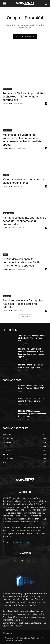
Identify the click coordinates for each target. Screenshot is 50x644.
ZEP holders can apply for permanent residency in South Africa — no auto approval (21, 262)
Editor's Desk (7, 103)
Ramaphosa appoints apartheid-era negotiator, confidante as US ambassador (24, 221)
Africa (5, 255)
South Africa (7, 89)
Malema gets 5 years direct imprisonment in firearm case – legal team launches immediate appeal (22, 140)
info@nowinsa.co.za (22, 542)
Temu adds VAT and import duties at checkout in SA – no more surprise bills (24, 97)
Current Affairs (8, 213)
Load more (25, 316)
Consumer (7, 296)
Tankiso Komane (9, 148)
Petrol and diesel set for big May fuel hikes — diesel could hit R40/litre (23, 304)
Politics (6, 175)
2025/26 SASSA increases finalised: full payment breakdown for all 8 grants (32, 414)
